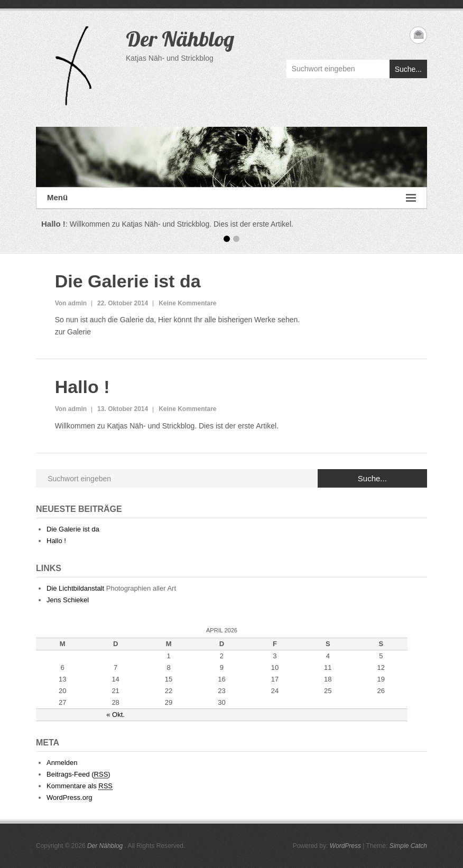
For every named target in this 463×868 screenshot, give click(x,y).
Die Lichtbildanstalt (75, 588)
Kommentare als (80, 786)
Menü (232, 198)
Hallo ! (82, 387)
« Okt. (115, 715)
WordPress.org (69, 797)
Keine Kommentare (187, 303)
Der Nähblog (180, 39)
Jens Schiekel (68, 600)
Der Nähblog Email (418, 35)
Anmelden (62, 763)
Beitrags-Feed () (78, 774)
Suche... (408, 69)
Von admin (71, 303)
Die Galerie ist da (128, 281)
